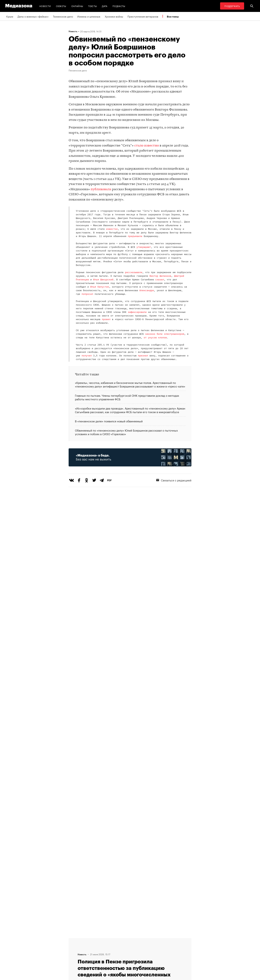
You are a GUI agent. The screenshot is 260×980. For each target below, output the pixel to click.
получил (87, 356)
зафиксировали (137, 312)
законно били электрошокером (165, 334)
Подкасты (119, 6)
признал (143, 356)
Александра (147, 291)
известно (112, 229)
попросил (87, 294)
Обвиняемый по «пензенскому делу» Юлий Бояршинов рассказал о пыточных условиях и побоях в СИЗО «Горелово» (126, 432)
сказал (160, 280)
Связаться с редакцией (174, 480)
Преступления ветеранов (143, 16)
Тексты (92, 6)
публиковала (101, 189)
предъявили (135, 236)
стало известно (147, 146)
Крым (10, 16)
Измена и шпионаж (89, 16)
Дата (105, 6)
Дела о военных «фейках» (33, 16)
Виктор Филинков (160, 276)
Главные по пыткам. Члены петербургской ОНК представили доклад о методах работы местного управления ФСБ (127, 397)
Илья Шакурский (103, 280)
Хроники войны (114, 16)
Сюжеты (61, 6)
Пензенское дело (78, 70)
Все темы (173, 17)
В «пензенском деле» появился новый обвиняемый (109, 421)
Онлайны (77, 6)
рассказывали (134, 273)
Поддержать (232, 6)
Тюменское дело (63, 16)
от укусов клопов (155, 338)
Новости (45, 6)
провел (106, 319)
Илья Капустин (100, 287)
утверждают (144, 247)
